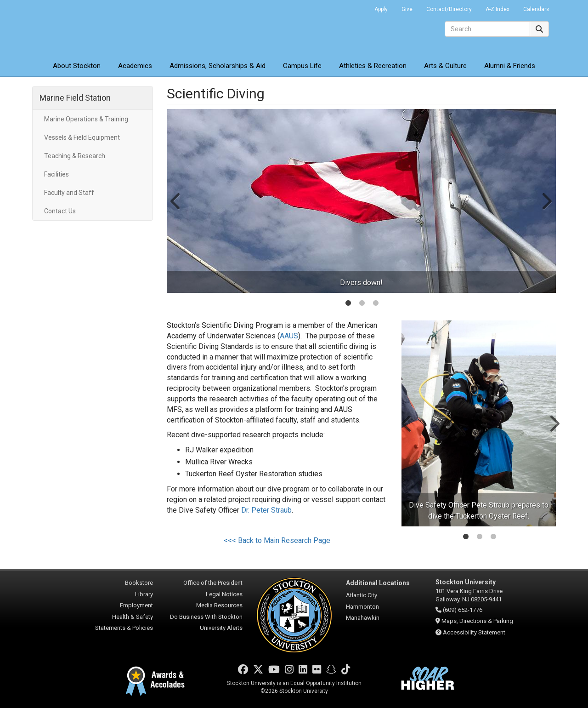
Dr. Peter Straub (266, 510)
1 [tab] (348, 304)
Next (546, 201)
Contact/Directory (449, 9)
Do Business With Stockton (206, 617)
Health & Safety (133, 617)
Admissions (218, 66)
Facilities (57, 174)
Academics (135, 66)
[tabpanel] (362, 201)
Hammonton (362, 607)
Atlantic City (362, 595)
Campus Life (302, 66)
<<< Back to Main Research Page (277, 540)
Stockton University (99, 28)
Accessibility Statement (474, 632)
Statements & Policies (124, 628)
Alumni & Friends (510, 66)
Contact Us (60, 211)
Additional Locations (378, 583)
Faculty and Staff (69, 193)
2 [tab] (362, 304)
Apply (381, 9)
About (77, 66)
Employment (136, 605)
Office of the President (213, 583)
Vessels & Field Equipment (82, 137)
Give (407, 9)
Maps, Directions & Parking (477, 621)
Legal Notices (224, 594)
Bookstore (139, 583)
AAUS (289, 336)
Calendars (536, 9)
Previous (176, 201)
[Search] (487, 29)
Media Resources (219, 605)
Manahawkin (363, 618)
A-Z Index (498, 9)
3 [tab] (376, 304)
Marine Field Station (75, 98)
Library (144, 594)
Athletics (373, 66)
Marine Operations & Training (86, 119)
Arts (445, 66)
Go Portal (356, 7)
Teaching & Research (75, 156)
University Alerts (221, 628)
